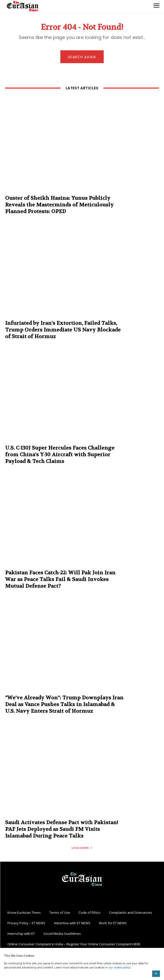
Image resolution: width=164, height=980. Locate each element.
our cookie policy (119, 968)
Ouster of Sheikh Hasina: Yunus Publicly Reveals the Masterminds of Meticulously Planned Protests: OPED (59, 205)
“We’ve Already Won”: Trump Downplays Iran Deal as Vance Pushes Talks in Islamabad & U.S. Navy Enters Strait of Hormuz (64, 704)
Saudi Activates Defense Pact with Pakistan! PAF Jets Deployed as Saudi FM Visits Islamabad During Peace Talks (62, 829)
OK (156, 974)
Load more (82, 848)
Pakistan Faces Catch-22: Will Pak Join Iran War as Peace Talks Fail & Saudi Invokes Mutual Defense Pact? (60, 579)
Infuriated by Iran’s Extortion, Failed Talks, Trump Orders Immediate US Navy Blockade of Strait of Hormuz (63, 330)
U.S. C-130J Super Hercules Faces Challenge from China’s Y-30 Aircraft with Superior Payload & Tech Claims (60, 455)
